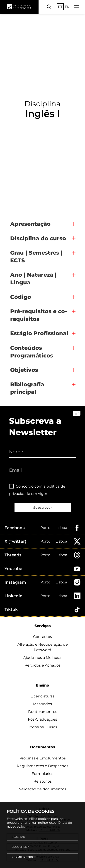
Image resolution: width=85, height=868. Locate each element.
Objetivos (24, 370)
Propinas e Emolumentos (43, 758)
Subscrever (43, 508)
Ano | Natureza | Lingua (33, 279)
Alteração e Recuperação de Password (43, 647)
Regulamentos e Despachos (42, 766)
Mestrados (42, 704)
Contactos (42, 637)
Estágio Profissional (39, 333)
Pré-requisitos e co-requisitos (39, 315)
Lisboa (61, 528)
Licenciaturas (42, 696)
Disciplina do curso (38, 238)
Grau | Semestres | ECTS (36, 257)
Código (21, 297)
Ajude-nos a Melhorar (42, 658)
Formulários (42, 774)
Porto (45, 528)
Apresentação (30, 224)
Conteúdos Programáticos (32, 352)
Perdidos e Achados (43, 665)
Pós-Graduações (42, 719)
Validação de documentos (43, 789)
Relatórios (43, 781)
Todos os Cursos (43, 727)
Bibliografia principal (27, 388)
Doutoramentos (43, 712)
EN (67, 7)
